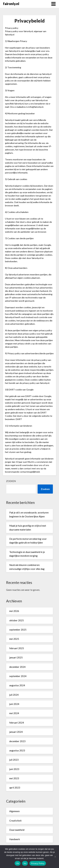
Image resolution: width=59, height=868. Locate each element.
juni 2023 (14, 769)
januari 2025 (16, 657)
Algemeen (14, 811)
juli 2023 (14, 760)
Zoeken (11, 481)
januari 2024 (16, 732)
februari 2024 (17, 723)
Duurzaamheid (17, 830)
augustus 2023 (17, 750)
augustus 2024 (17, 685)
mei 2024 (14, 713)
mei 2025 (14, 639)
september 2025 (18, 630)
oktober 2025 (17, 620)
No (25, 863)
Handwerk (15, 839)
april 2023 (15, 788)
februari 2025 (17, 648)
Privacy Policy (38, 863)
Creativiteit (15, 821)
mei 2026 (14, 611)
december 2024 (17, 667)
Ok (18, 863)
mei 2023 (14, 778)
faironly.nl (11, 4)
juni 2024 (14, 704)
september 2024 (18, 676)
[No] (55, 857)
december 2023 (17, 741)
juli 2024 (14, 695)
